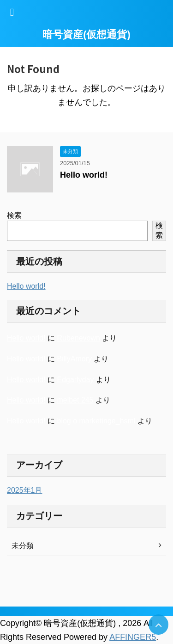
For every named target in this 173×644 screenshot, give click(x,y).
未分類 (23, 546)
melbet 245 (75, 400)
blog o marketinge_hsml (96, 421)
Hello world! (84, 175)
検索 (14, 215)
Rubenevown (78, 338)
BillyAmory (74, 359)
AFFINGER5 (133, 637)
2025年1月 (25, 490)
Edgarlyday (75, 380)
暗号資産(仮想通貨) (86, 34)
